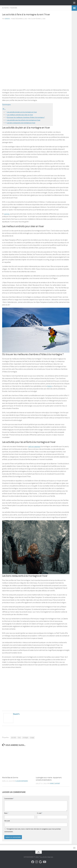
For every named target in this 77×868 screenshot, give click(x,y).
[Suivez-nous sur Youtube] (44, 862)
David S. (8, 19)
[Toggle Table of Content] (4, 109)
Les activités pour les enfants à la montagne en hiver (24, 120)
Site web (7, 821)
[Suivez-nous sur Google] (40, 862)
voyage (32, 738)
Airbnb (49, 386)
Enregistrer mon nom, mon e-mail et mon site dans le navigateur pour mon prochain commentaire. (33, 830)
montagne (25, 738)
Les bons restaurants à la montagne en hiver (21, 123)
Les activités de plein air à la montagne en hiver (22, 112)
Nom (6, 813)
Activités (5, 8)
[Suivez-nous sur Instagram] (37, 862)
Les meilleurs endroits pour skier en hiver (20, 115)
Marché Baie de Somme (10, 778)
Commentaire (9, 799)
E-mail (40, 813)
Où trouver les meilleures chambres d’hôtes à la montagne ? (26, 117)
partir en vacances (34, 447)
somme (7, 214)
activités (14, 738)
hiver (19, 738)
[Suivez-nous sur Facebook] (33, 862)
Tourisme (14, 8)
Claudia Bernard (22, 781)
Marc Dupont (55, 784)
